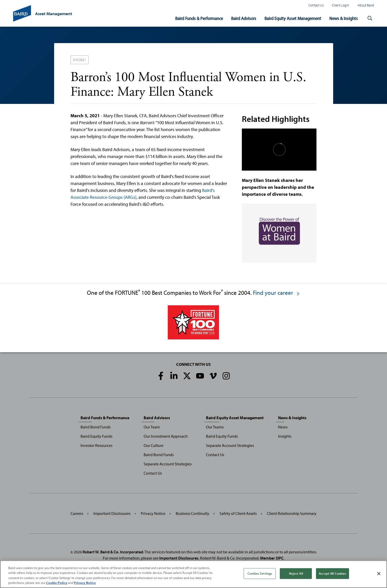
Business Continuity (192, 513)
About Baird (366, 5)
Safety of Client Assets (238, 513)
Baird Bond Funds (96, 427)
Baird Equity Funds (96, 436)
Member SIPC (272, 558)
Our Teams (215, 427)
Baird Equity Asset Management (293, 18)
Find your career (277, 293)
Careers (77, 513)
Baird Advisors (244, 18)
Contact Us (316, 5)
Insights (285, 436)
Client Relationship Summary (292, 513)
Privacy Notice (153, 513)
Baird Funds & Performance (199, 18)
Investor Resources (96, 445)
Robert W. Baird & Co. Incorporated (113, 552)
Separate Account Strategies (168, 464)
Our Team (152, 427)
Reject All (296, 574)
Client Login (341, 5)
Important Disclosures (112, 513)
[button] (370, 18)
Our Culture (153, 445)
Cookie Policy (57, 583)
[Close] (379, 574)
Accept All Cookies (332, 574)
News (283, 427)
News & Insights (344, 18)
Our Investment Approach (166, 436)
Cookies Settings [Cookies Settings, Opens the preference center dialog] (260, 574)
